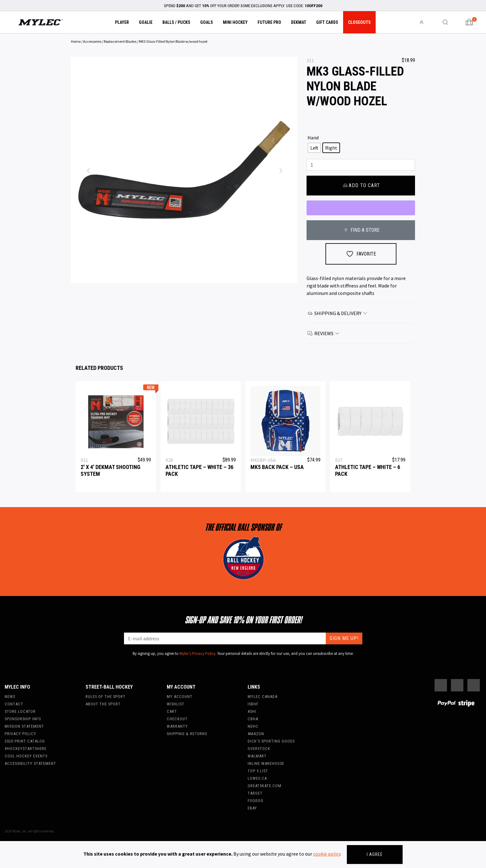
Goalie (146, 22)
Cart (172, 711)
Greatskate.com (265, 786)
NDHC (253, 726)
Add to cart (361, 185)
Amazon (256, 734)
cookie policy (327, 854)
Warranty (177, 726)
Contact (14, 704)
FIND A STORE (361, 230)
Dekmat (299, 22)
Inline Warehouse (266, 763)
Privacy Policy (20, 734)
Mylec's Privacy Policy (197, 653)
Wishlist (176, 704)
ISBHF (253, 704)
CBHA (253, 719)
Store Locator (20, 711)
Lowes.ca (257, 778)
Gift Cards (327, 22)
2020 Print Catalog (25, 741)
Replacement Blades (120, 41)
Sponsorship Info (23, 719)
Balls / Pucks (176, 22)
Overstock (259, 749)
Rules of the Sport (106, 697)
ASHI (252, 711)
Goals (207, 22)
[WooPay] (361, 208)
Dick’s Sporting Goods (271, 741)
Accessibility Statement (30, 763)
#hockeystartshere (26, 749)
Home (76, 41)
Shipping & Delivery (338, 313)
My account (180, 697)
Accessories (92, 41)
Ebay (252, 808)
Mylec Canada (263, 697)
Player (122, 22)
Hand (313, 138)
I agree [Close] (375, 854)
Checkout (177, 719)
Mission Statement (24, 726)
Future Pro (269, 22)
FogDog (256, 801)
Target (255, 793)
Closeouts (359, 22)
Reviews (324, 333)
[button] (88, 170)
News (10, 697)
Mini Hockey (235, 22)
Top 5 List (258, 771)
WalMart (257, 756)
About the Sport (103, 704)
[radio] (314, 148)
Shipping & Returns (187, 734)
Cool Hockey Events (26, 756)
